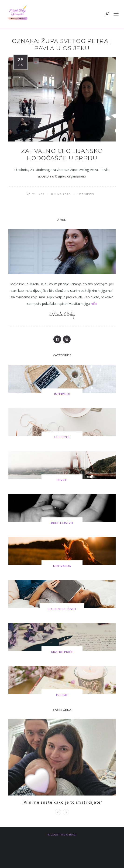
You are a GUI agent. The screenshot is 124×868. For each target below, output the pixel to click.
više (94, 304)
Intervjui (62, 394)
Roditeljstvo (62, 523)
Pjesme (62, 695)
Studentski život (62, 609)
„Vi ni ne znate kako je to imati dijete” (62, 802)
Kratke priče (62, 652)
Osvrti (62, 480)
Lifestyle (62, 437)
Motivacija (62, 566)
